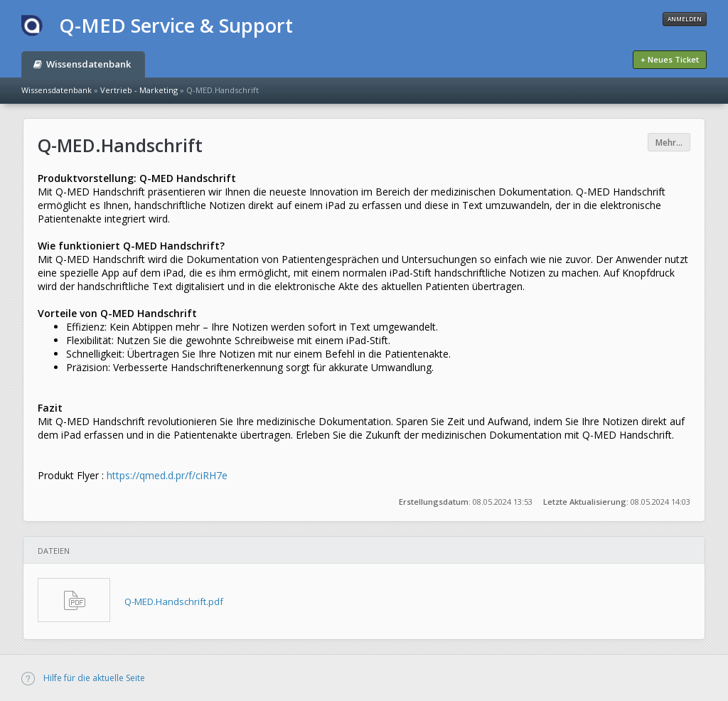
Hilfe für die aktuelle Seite (83, 678)
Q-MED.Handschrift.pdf (174, 601)
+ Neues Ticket (670, 59)
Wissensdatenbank (82, 64)
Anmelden (685, 19)
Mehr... (669, 143)
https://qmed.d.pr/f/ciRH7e (167, 475)
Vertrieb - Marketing (139, 90)
